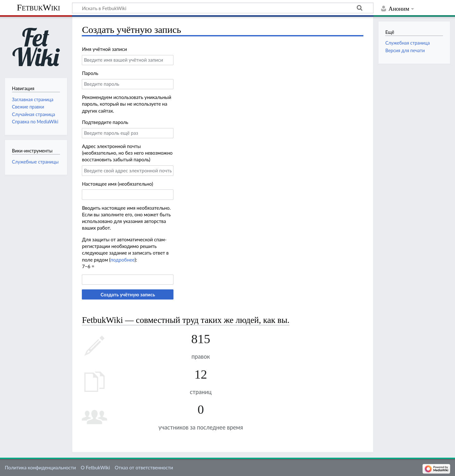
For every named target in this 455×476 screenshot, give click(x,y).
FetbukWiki (38, 7)
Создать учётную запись (128, 294)
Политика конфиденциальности (40, 467)
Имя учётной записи (104, 49)
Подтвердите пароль (105, 122)
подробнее (122, 260)
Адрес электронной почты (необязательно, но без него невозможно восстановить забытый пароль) (127, 153)
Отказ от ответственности (144, 467)
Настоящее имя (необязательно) (117, 184)
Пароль (90, 73)
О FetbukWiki (95, 467)
